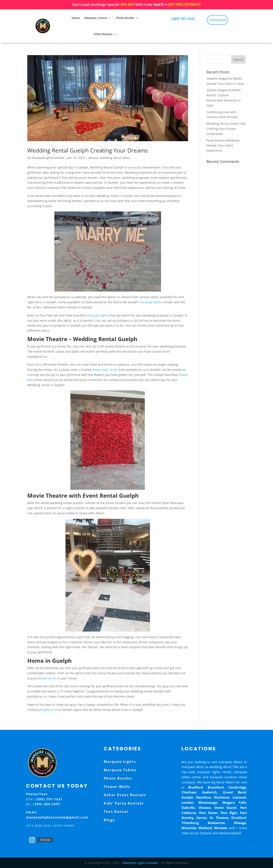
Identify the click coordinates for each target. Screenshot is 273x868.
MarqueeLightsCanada (48, 158)
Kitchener (222, 797)
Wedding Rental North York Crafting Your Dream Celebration (226, 129)
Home (76, 18)
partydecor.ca (48, 710)
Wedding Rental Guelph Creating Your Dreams (87, 150)
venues (93, 158)
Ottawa (205, 808)
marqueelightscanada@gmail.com (57, 817)
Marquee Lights (120, 762)
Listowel (239, 797)
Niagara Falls (234, 802)
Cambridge (237, 787)
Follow (45, 840)
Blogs (109, 820)
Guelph (187, 797)
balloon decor (46, 678)
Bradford (196, 787)
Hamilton (204, 797)
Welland (205, 828)
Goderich (210, 792)
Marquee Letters (96, 18)
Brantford (216, 787)
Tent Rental (116, 812)
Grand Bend (235, 792)
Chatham (189, 792)
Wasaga (240, 823)
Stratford (239, 818)
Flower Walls (117, 787)
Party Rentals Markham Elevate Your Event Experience (223, 146)
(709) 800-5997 (47, 804)
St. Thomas (219, 818)
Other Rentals (103, 34)
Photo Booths (125, 18)
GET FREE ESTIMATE (184, 4)
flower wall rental (105, 370)
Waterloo (189, 828)
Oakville (188, 808)
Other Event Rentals (125, 795)
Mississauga (208, 802)
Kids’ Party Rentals (124, 803)
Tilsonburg (190, 823)
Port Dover (208, 813)
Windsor (221, 828)
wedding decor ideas (115, 158)
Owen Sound (225, 808)
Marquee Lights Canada (140, 863)
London (187, 802)
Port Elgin (229, 813)
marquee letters (151, 302)
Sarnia (202, 818)
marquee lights (98, 315)
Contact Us (217, 20)
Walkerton (216, 823)
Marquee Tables (120, 770)
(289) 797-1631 (183, 19)
